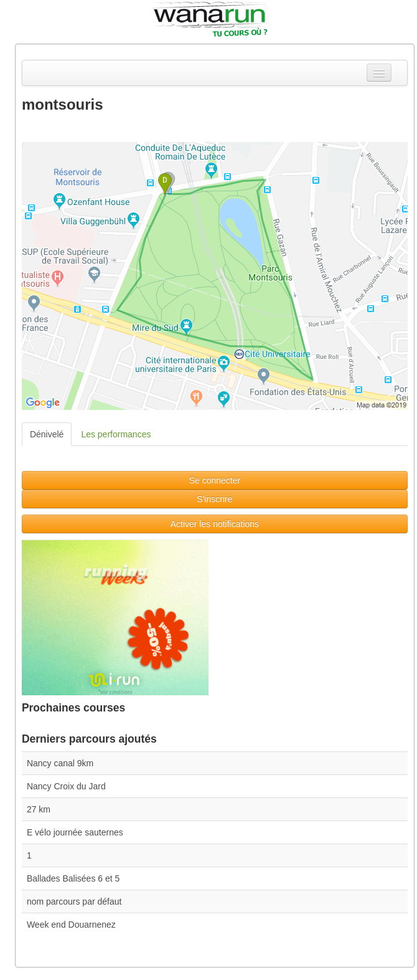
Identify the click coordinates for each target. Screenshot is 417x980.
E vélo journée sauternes (75, 832)
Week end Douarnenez (71, 925)
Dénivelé (47, 434)
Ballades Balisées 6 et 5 (73, 878)
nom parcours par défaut (74, 902)
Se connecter (215, 480)
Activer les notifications (215, 524)
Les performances (116, 434)
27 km (39, 809)
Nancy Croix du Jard (66, 786)
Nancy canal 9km (60, 763)
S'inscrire (214, 499)
